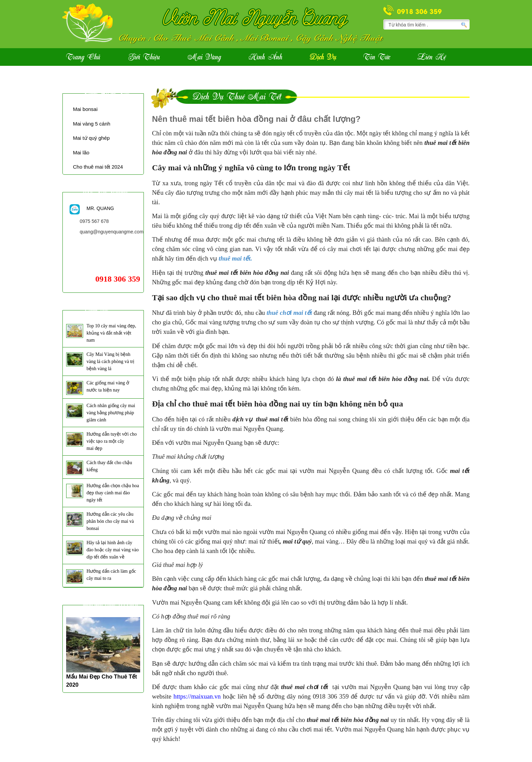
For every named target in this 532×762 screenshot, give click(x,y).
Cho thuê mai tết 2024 (98, 167)
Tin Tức (377, 58)
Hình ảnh (265, 58)
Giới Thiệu (144, 58)
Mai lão (81, 153)
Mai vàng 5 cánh (92, 124)
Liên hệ (432, 58)
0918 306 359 (419, 11)
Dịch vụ (323, 58)
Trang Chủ (83, 58)
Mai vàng (204, 58)
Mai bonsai (85, 109)
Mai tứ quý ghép (91, 138)
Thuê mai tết (106, 92)
